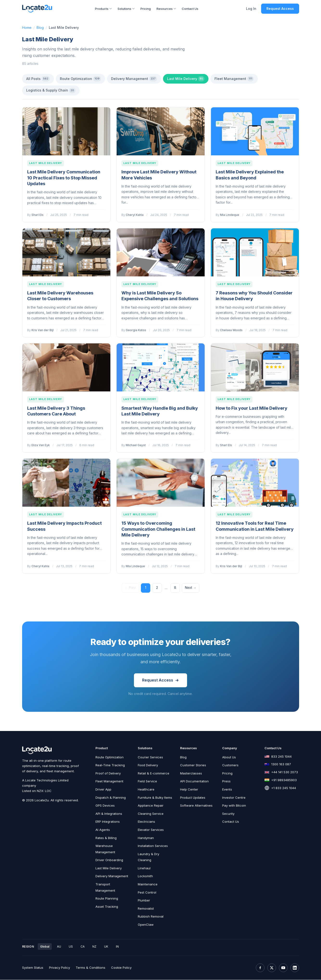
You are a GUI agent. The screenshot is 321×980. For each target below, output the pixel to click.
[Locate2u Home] (37, 9)
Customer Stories (193, 765)
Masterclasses (191, 773)
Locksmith (145, 876)
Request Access (280, 9)
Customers (230, 765)
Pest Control (147, 893)
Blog (40, 27)
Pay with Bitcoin (234, 806)
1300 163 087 (281, 764)
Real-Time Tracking (110, 765)
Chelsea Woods (231, 330)
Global (45, 947)
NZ (94, 947)
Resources (166, 9)
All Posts (38, 79)
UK (106, 947)
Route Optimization (80, 79)
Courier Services (150, 757)
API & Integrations (109, 814)
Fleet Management (234, 79)
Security (228, 814)
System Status (33, 968)
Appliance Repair (151, 806)
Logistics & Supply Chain (51, 91)
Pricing (146, 9)
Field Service (147, 781)
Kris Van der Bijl (43, 330)
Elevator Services (151, 830)
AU (59, 947)
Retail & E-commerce (154, 773)
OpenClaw (146, 925)
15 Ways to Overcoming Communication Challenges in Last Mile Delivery (158, 529)
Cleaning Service (151, 814)
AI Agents (103, 830)
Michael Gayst (136, 445)
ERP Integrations (108, 822)
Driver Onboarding (109, 860)
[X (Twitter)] (272, 968)
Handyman (146, 838)
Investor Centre (234, 797)
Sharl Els (38, 215)
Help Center (189, 790)
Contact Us (190, 9)
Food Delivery (148, 765)
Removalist (146, 909)
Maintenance (148, 884)
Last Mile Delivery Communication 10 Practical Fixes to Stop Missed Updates (64, 178)
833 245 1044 (281, 756)
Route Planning (107, 899)
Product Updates (193, 797)
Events (227, 790)
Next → (191, 588)
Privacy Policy (60, 968)
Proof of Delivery (108, 773)
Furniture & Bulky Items (155, 797)
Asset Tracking (107, 907)
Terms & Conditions (91, 968)
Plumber (144, 901)
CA (83, 947)
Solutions (126, 9)
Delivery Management (134, 79)
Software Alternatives (196, 806)
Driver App (103, 790)
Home (27, 27)
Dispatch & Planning (111, 797)
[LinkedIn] (295, 968)
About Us (229, 757)
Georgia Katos (136, 330)
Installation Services (153, 846)
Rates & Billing (106, 838)
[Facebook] (260, 968)
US (71, 947)
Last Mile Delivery (186, 79)
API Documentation (194, 781)
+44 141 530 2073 (285, 772)
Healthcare (146, 790)
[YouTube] (283, 968)
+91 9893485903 (284, 780)
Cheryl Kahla (135, 215)
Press (226, 781)
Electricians (146, 822)
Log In (251, 9)
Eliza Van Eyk (41, 445)
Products (103, 9)
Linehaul (144, 868)
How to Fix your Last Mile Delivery (252, 408)
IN (117, 947)
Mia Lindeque (230, 215)
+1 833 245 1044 (284, 788)
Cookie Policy (121, 968)
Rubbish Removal (151, 917)
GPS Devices (105, 806)
